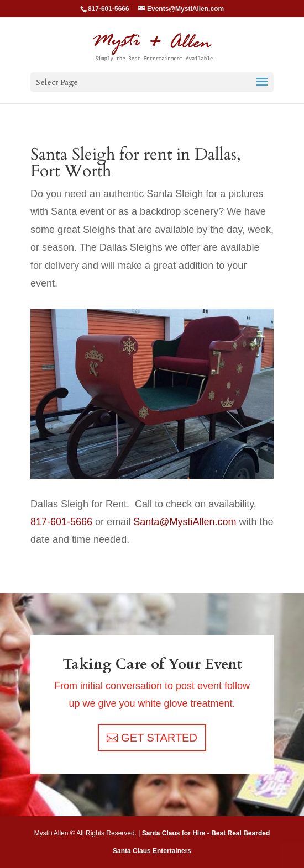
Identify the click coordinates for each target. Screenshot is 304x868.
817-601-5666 (61, 522)
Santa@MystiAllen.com (185, 522)
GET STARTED (159, 738)
